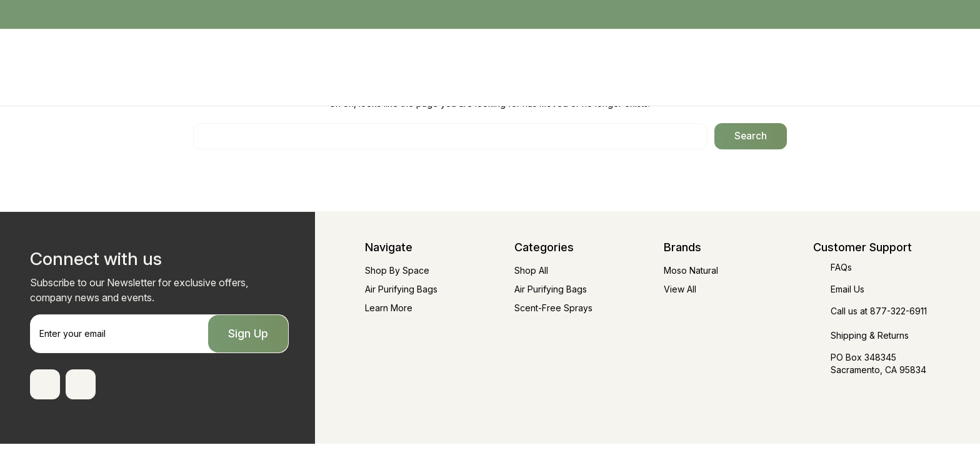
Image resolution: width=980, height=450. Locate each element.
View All (680, 289)
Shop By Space (397, 270)
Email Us (847, 289)
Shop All (531, 270)
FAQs (841, 267)
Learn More (389, 308)
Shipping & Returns (870, 335)
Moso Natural (691, 270)
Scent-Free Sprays (553, 308)
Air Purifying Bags (401, 289)
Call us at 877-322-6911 (879, 311)
